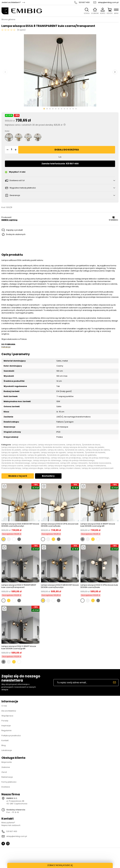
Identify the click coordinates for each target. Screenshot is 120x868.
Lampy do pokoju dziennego (96, 458)
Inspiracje (6, 726)
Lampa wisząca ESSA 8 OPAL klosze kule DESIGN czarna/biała (60, 525)
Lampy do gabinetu (37, 455)
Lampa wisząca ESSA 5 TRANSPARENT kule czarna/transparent (19, 586)
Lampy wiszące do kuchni (75, 447)
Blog (4, 745)
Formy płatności (9, 782)
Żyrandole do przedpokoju (37, 458)
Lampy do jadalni (96, 447)
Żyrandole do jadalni (11, 450)
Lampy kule (81, 466)
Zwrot (4, 772)
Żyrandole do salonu (75, 450)
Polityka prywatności (11, 736)
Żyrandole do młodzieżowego (16, 463)
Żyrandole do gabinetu (58, 455)
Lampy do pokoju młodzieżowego (78, 460)
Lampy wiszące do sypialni (53, 452)
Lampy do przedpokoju (12, 458)
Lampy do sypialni (10, 452)
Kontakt (5, 740)
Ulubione (6, 767)
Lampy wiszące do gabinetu (83, 455)
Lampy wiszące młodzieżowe (45, 463)
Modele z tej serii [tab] (18, 476)
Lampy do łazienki (75, 452)
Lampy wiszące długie (33, 468)
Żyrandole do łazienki (95, 452)
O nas (4, 706)
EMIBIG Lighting (9, 220)
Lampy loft (65, 463)
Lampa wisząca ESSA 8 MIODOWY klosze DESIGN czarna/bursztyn (20, 525)
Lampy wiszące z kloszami (24, 445)
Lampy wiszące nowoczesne (52, 445)
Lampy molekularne (96, 466)
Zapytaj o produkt (14, 230)
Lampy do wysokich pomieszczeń (98, 468)
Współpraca (7, 716)
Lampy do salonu (56, 450)
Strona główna (8, 20)
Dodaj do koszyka (67, 150)
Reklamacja (7, 777)
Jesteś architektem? (11, 2)
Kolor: (7, 131)
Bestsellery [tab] (48, 476)
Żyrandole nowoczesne (100, 463)
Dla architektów (9, 711)
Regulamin (7, 730)
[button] (7, 150)
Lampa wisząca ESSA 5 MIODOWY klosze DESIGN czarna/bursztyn (60, 586)
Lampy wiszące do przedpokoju (66, 458)
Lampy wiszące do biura (13, 447)
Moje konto (7, 762)
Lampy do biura (74, 445)
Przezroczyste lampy (11, 468)
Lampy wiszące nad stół (35, 466)
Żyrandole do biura (91, 445)
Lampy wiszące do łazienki (14, 455)
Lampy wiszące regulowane (61, 466)
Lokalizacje (7, 750)
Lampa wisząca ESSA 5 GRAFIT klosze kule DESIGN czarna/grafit (19, 647)
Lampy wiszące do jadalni (34, 450)
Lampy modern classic (70, 468)
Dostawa (6, 787)
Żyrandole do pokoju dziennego (17, 460)
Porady (5, 721)
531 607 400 (84, 2)
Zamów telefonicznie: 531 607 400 (60, 164)
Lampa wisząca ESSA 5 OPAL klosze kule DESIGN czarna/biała (99, 586)
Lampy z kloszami (79, 463)
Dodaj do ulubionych (16, 234)
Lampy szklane (51, 468)
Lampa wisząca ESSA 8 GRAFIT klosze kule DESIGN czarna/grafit (98, 525)
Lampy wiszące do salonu (98, 450)
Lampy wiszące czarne (12, 466)
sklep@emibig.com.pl (108, 2)
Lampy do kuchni (33, 447)
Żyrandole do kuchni (52, 447)
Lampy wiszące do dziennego (47, 460)
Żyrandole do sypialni (30, 452)
